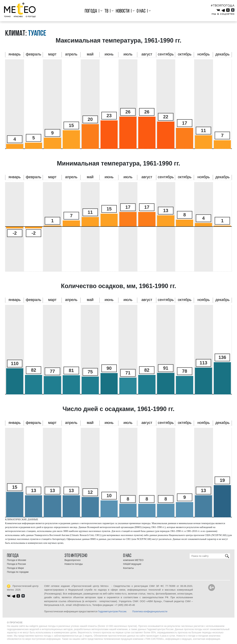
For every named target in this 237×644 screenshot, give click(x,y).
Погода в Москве (17, 560)
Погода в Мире (15, 568)
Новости (123, 11)
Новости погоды (74, 564)
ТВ (106, 11)
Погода (91, 11)
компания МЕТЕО (133, 560)
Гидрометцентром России (112, 611)
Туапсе (37, 34)
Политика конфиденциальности (150, 611)
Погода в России (16, 564)
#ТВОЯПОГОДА (223, 5)
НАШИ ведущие (132, 564)
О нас (141, 11)
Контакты (128, 568)
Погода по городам (18, 572)
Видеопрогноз (72, 560)
